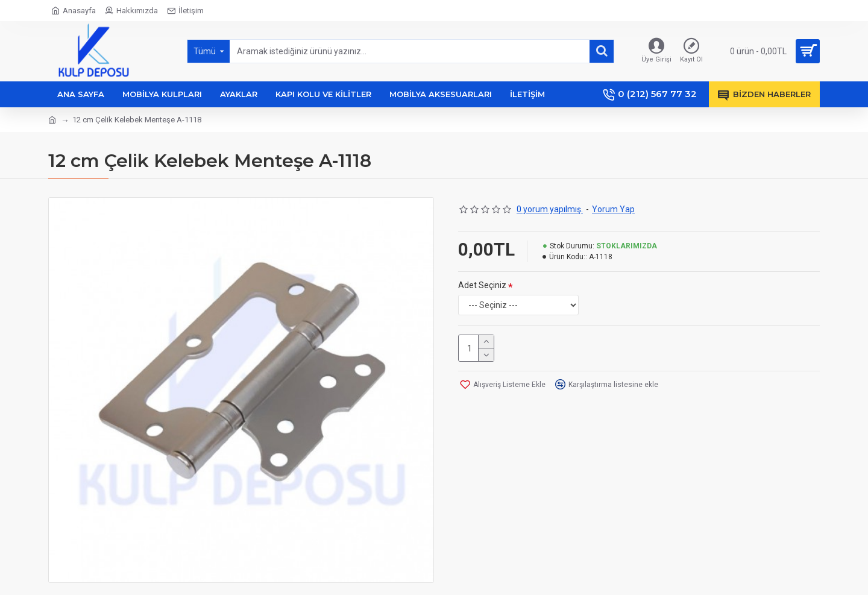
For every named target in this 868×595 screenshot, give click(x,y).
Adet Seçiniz (482, 285)
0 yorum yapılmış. (550, 209)
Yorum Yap (613, 209)
